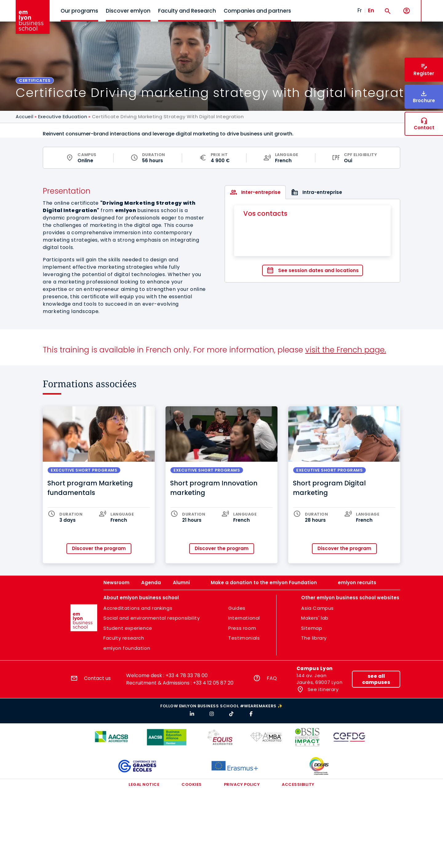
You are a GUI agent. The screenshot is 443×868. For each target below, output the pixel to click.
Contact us (97, 678)
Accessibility (298, 784)
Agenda (151, 583)
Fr (360, 10)
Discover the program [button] (99, 548)
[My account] (407, 11)
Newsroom (116, 583)
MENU (431, 6)
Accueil (24, 117)
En (371, 10)
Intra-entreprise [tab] (322, 192)
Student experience (128, 628)
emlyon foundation (127, 648)
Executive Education (63, 117)
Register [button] (424, 73)
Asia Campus (317, 608)
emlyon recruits (357, 583)
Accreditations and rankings (138, 608)
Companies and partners (257, 11)
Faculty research (124, 638)
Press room (242, 628)
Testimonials (244, 638)
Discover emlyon (128, 11)
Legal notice (144, 784)
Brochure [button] (424, 100)
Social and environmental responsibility (152, 618)
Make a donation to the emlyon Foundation (264, 583)
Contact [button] (424, 128)
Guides (237, 608)
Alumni (181, 583)
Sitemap (312, 628)
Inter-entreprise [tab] (261, 192)
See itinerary (322, 689)
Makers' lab (315, 618)
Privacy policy (242, 784)
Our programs (79, 11)
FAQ (272, 678)
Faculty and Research (187, 11)
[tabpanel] (312, 241)
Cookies (192, 784)
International (244, 618)
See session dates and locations (318, 270)
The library (314, 638)
